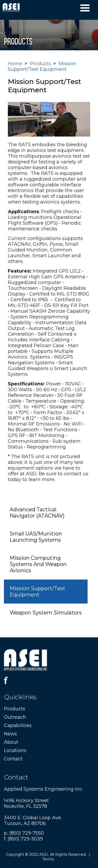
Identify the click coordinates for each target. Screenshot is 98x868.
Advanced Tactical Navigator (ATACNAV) (37, 513)
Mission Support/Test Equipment (38, 592)
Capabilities (18, 725)
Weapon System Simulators (46, 613)
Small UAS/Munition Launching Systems (36, 537)
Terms (48, 859)
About (11, 742)
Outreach (15, 717)
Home (15, 64)
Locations (15, 750)
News (10, 734)
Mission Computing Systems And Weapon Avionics (38, 564)
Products (40, 64)
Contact (13, 759)
